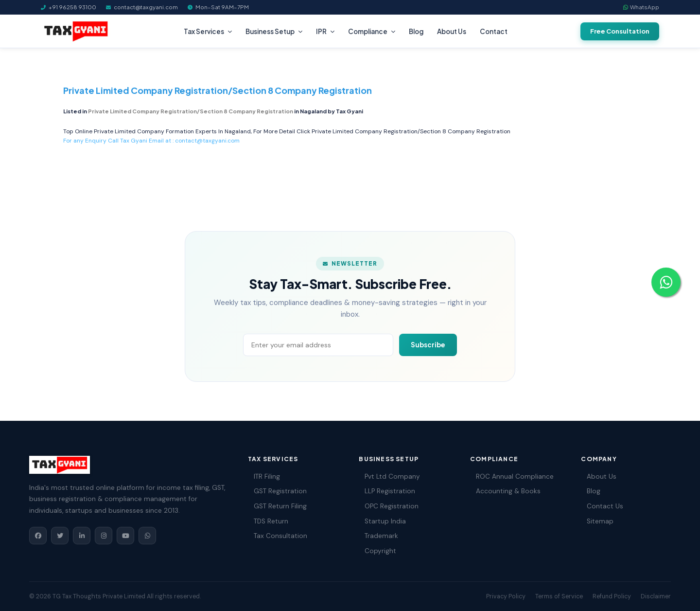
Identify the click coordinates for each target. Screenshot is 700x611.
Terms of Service (559, 596)
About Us (452, 31)
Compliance (372, 31)
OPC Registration (389, 506)
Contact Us (602, 506)
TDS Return (268, 521)
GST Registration (277, 491)
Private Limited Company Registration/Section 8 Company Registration (411, 131)
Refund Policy (612, 596)
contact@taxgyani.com (207, 141)
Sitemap (597, 521)
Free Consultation (620, 31)
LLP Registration (387, 491)
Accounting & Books (505, 491)
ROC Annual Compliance (512, 476)
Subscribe (428, 345)
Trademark (378, 536)
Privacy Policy (506, 596)
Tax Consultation (278, 536)
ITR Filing (264, 476)
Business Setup (274, 31)
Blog (416, 31)
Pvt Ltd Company (389, 476)
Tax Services (208, 31)
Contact (494, 31)
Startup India (382, 521)
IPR (325, 31)
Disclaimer (656, 596)
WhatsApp (641, 7)
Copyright (377, 551)
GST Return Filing (277, 506)
